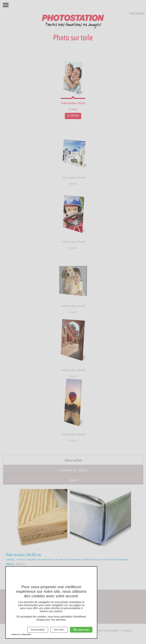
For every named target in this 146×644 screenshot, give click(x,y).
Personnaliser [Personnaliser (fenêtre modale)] (38, 630)
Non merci (59, 630)
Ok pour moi (81, 630)
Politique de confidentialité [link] (21, 634)
